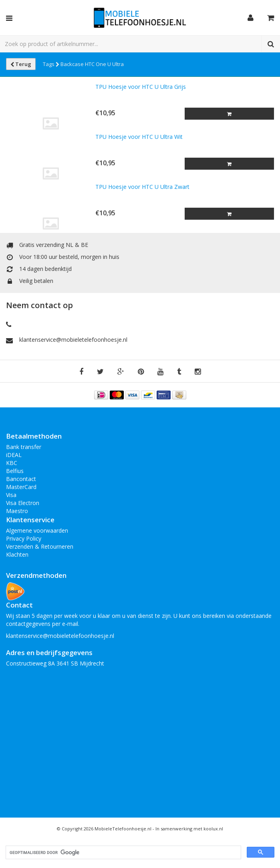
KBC (12, 463)
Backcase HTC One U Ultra (92, 64)
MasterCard (21, 487)
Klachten (17, 554)
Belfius (15, 471)
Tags (51, 64)
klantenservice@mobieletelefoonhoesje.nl (73, 340)
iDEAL (14, 455)
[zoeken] (123, 853)
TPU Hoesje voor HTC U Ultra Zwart (142, 187)
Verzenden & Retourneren (40, 546)
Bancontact (21, 479)
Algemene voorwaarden (37, 530)
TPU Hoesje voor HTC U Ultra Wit (139, 137)
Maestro (17, 511)
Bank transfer (24, 447)
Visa (11, 495)
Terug (21, 64)
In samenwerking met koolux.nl (189, 829)
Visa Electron (23, 503)
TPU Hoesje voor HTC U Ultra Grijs (141, 87)
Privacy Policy (24, 538)
